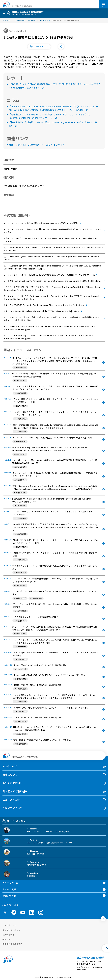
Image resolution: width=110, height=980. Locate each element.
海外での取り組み (12, 783)
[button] (39, 47)
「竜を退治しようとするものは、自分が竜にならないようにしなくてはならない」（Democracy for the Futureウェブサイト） (50, 116)
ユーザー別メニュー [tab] (15, 821)
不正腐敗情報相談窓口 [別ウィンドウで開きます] (12, 944)
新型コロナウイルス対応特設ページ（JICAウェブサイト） (38, 145)
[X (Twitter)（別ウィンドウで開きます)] (5, 912)
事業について (10, 775)
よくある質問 (9, 889)
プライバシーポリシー (12, 930)
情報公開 (6, 939)
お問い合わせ (9, 896)
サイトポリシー (9, 925)
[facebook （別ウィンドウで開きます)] (14, 912)
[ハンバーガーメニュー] (104, 3)
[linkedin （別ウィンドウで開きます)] (32, 912)
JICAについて (10, 766)
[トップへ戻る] (103, 919)
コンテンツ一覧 (10, 883)
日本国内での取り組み (15, 791)
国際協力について (12, 808)
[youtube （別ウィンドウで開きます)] (23, 913)
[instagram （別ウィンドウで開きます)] (41, 912)
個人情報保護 (8, 935)
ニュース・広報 (11, 800)
